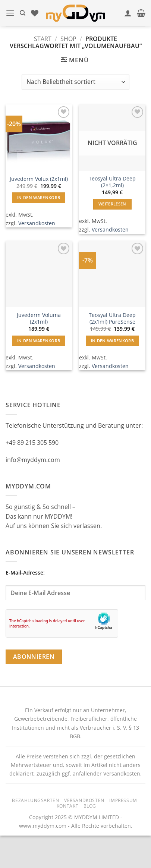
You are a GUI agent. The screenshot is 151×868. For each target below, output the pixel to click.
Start (43, 39)
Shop (68, 39)
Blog (90, 806)
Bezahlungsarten (35, 800)
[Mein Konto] (128, 13)
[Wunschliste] (35, 13)
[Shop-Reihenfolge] (75, 82)
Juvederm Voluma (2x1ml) (39, 318)
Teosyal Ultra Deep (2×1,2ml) (112, 182)
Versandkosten (37, 223)
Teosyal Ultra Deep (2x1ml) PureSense (112, 318)
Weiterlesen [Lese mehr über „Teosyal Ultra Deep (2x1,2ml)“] (112, 204)
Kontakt (67, 806)
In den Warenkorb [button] (39, 197)
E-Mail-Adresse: (75, 585)
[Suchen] (23, 13)
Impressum (123, 800)
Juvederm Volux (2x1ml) (39, 179)
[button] (10, 13)
